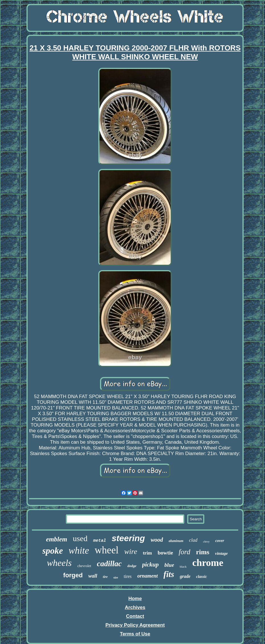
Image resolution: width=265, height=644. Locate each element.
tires (128, 576)
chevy (206, 542)
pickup (150, 564)
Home (135, 599)
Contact (135, 616)
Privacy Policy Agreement (135, 625)
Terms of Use (135, 634)
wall (93, 576)
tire (105, 577)
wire (131, 552)
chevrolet (84, 566)
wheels (59, 563)
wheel (107, 550)
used (80, 538)
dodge (132, 566)
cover (220, 541)
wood (157, 540)
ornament (148, 576)
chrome (208, 563)
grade (185, 576)
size (116, 577)
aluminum (176, 541)
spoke (53, 551)
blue (169, 565)
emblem (57, 539)
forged (73, 575)
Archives (135, 607)
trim (147, 553)
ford (185, 552)
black (183, 566)
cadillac (109, 564)
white (79, 551)
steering (128, 538)
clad (193, 540)
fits (169, 574)
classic (201, 577)
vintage (222, 553)
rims (203, 552)
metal (100, 541)
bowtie (165, 553)
